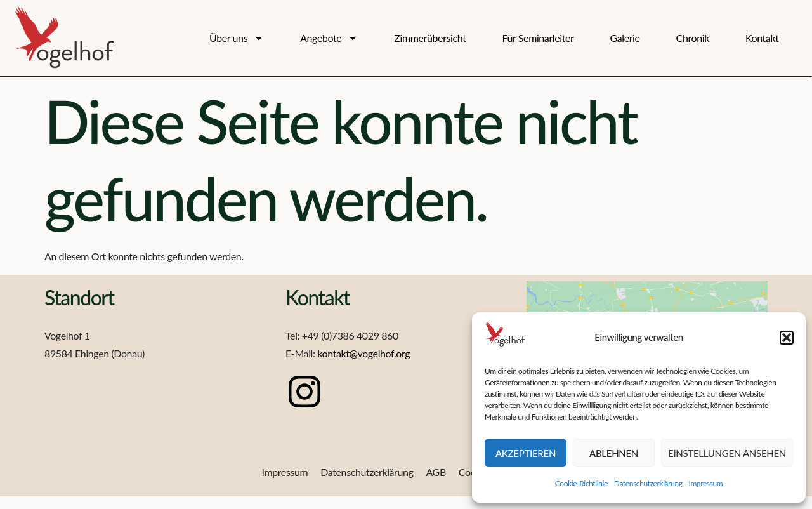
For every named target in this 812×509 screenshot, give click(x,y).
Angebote (329, 38)
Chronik (693, 38)
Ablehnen (614, 453)
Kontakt (762, 38)
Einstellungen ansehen (727, 453)
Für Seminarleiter (538, 38)
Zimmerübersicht (430, 38)
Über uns (237, 38)
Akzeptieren (526, 453)
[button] (787, 338)
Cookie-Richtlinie (581, 483)
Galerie (625, 38)
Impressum (706, 483)
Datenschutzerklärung (648, 483)
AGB (435, 472)
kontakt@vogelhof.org (363, 353)
